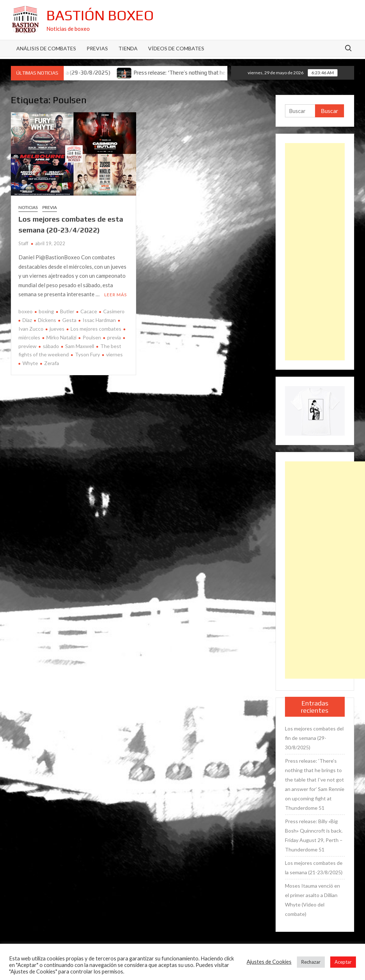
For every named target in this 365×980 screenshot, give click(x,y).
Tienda (128, 48)
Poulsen (92, 337)
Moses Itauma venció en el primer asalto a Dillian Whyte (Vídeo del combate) (312, 900)
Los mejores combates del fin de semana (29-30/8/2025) (314, 738)
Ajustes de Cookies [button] (269, 962)
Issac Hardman (99, 320)
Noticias (28, 207)
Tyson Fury (87, 354)
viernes (114, 354)
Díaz (27, 320)
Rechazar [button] (311, 962)
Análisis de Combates (46, 48)
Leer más (116, 295)
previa (114, 337)
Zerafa (52, 363)
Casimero (114, 311)
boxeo (26, 311)
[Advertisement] (315, 252)
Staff (23, 243)
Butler (67, 311)
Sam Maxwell (80, 346)
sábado (51, 346)
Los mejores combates (96, 329)
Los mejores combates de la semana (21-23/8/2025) (314, 868)
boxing (46, 311)
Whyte (30, 363)
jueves (57, 329)
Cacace (89, 311)
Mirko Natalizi (61, 337)
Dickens (47, 320)
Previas (97, 48)
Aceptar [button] (343, 962)
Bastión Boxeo (100, 15)
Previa (50, 207)
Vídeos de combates (176, 48)
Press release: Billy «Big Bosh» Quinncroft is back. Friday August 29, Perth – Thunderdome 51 (314, 835)
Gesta (69, 320)
